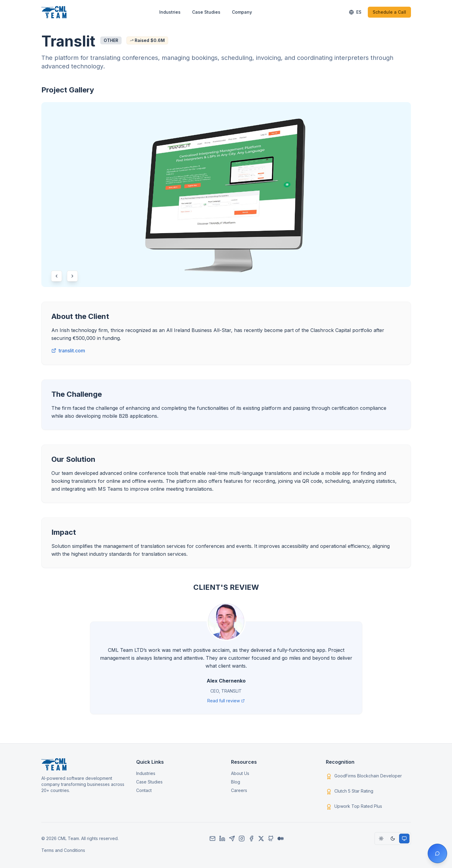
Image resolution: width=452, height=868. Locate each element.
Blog (236, 782)
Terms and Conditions (63, 850)
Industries (170, 12)
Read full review (226, 701)
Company (242, 12)
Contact (144, 790)
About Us (240, 773)
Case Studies (206, 12)
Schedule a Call (389, 12)
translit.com (68, 351)
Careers (239, 790)
